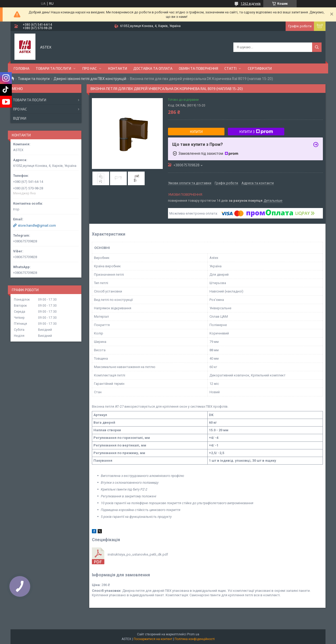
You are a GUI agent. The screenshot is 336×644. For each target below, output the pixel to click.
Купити (196, 132)
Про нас (90, 68)
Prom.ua (193, 634)
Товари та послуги (53, 68)
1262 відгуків (251, 4)
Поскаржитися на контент (153, 639)
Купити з (256, 132)
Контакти (118, 68)
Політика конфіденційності (195, 639)
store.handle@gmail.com (37, 225)
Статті (230, 68)
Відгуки (20, 118)
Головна (22, 68)
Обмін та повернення (198, 68)
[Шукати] (317, 47)
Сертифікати (260, 68)
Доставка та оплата (153, 68)
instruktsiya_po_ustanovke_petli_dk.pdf (138, 554)
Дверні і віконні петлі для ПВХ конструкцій (90, 79)
